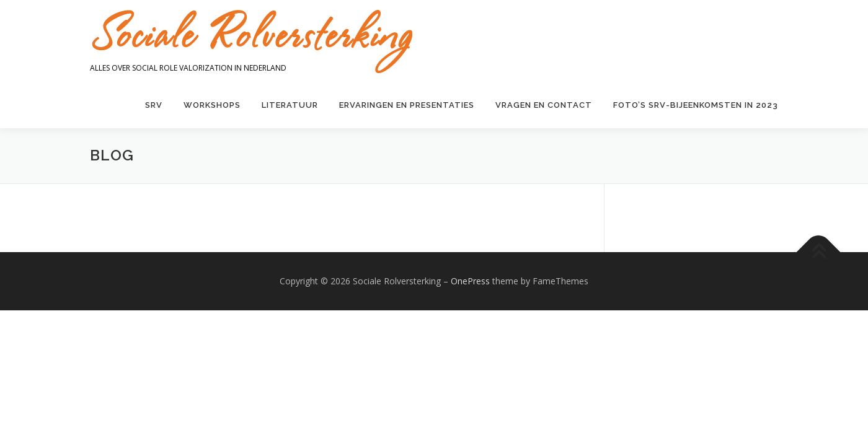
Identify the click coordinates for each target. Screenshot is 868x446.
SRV (154, 105)
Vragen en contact (544, 105)
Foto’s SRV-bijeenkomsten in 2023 (696, 105)
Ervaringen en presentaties (407, 105)
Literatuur (290, 105)
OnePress (470, 283)
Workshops (212, 105)
